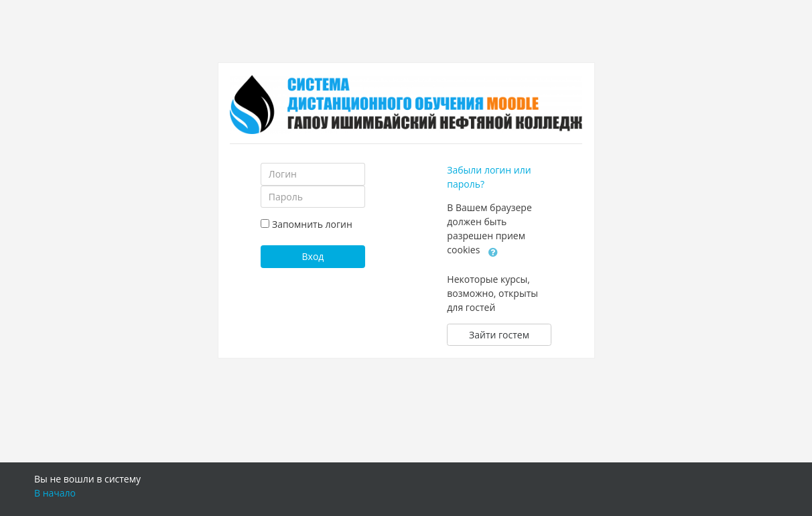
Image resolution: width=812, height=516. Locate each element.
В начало (55, 493)
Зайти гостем (499, 335)
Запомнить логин (312, 224)
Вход (313, 256)
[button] (493, 251)
